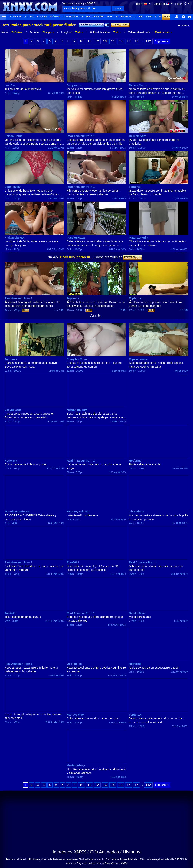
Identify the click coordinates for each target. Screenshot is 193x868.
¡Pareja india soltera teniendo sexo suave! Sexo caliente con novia (31, 365)
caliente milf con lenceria (82, 515)
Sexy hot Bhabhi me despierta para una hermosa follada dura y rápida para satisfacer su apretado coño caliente (95, 416)
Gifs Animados (105, 852)
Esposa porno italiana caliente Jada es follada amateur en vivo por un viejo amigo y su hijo (96, 142)
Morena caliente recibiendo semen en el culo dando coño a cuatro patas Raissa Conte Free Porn (34, 142)
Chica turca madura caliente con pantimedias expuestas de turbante (157, 243)
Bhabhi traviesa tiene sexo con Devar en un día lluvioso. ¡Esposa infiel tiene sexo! (96, 304)
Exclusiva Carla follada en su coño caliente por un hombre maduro (34, 568)
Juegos (140, 17)
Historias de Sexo (98, 17)
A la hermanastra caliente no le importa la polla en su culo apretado (159, 517)
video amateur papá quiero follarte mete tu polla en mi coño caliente (31, 669)
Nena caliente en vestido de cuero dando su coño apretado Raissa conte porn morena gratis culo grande (157, 91)
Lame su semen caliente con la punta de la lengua (94, 466)
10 (82, 41)
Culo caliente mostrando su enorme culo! (93, 718)
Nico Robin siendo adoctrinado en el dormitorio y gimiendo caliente (96, 771)
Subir (159, 17)
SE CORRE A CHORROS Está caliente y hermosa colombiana (30, 517)
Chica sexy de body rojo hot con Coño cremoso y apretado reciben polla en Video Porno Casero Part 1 (32, 193)
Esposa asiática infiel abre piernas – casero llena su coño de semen (94, 365)
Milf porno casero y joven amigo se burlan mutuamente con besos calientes (93, 192)
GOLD (168, 17)
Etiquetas (43, 17)
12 (97, 41)
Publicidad (133, 859)
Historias (131, 852)
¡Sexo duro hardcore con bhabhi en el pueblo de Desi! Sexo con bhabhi (157, 192)
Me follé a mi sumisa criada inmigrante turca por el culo (95, 91)
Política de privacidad (40, 859)
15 (121, 41)
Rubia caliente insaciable (145, 464)
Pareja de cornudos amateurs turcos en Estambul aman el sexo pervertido (29, 415)
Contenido (163, 4)
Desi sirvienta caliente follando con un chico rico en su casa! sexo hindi (157, 720)
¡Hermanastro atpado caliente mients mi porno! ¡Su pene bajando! (156, 304)
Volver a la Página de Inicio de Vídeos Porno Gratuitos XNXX (96, 863)
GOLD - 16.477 (120, 25)
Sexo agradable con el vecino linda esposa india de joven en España (156, 365)
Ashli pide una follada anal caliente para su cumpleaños (156, 568)
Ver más (95, 316)
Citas (150, 17)
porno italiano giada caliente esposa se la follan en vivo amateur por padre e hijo (32, 304)
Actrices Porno (127, 17)
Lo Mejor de (17, 17)
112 (148, 41)
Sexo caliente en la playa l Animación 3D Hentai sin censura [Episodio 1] (92, 568)
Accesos (30, 17)
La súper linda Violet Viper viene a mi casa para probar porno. (31, 243)
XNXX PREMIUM (178, 859)
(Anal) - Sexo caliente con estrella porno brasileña (154, 142)
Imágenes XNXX (69, 852)
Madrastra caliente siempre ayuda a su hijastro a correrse (96, 669)
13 (105, 41)
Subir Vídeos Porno (116, 859)
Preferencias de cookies (65, 859)
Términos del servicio (16, 859)
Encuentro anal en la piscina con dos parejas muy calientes (33, 716)
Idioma (143, 4)
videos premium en (95, 257)
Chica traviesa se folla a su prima (26, 464)
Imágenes (56, 17)
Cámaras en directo (77, 17)
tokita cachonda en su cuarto (23, 617)
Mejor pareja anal (140, 617)
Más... (143, 859)
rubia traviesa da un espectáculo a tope (154, 668)
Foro (111, 17)
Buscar (118, 8)
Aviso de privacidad (158, 859)
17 (136, 41)
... (142, 41)
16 (129, 41)
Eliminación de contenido (91, 859)
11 (89, 41)
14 (113, 41)
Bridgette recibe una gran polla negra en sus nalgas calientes (95, 619)
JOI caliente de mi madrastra (23, 89)
